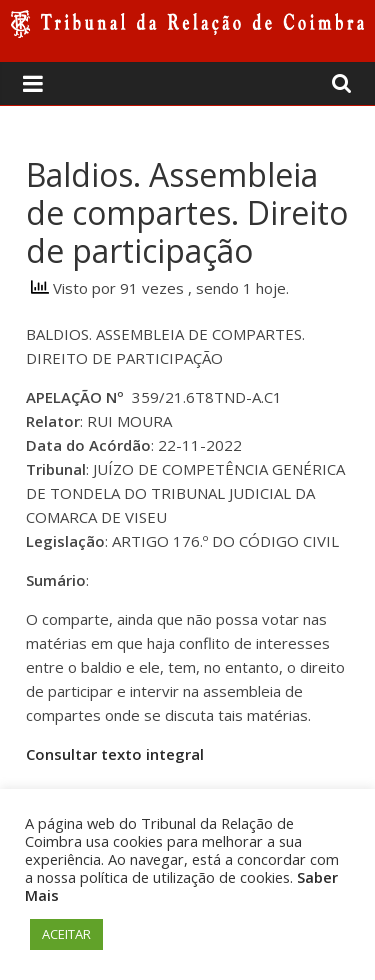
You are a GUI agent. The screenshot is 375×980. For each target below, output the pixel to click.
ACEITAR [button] (66, 934)
